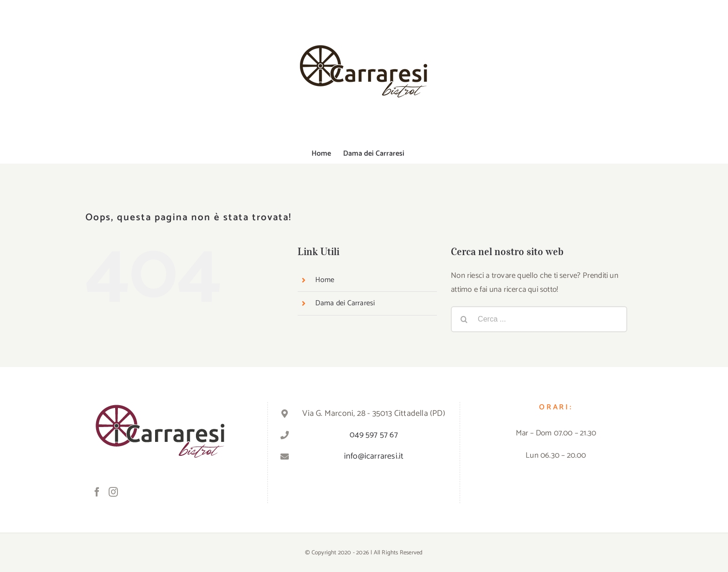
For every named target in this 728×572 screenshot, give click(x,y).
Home (325, 280)
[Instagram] (113, 492)
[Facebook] (97, 492)
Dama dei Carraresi (345, 303)
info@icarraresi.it (374, 456)
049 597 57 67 (374, 435)
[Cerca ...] (539, 319)
